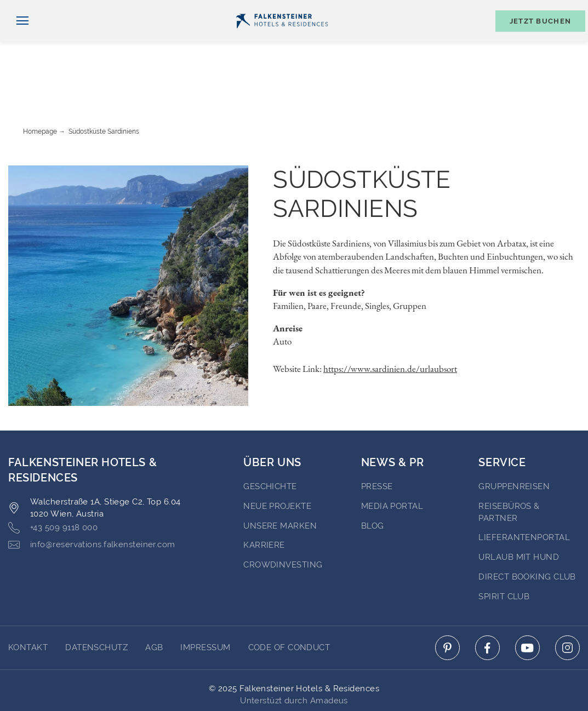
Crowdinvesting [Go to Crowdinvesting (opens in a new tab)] (283, 523)
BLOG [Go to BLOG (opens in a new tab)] (373, 484)
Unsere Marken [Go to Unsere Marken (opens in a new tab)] (280, 484)
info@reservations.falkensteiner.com (92, 503)
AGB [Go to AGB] (154, 605)
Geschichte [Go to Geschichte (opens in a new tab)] (270, 444)
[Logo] (282, 39)
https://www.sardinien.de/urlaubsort (390, 326)
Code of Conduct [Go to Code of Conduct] (289, 605)
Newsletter (389, 9)
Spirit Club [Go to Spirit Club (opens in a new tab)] (504, 554)
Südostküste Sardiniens (104, 89)
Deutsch (31, 9)
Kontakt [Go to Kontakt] (28, 605)
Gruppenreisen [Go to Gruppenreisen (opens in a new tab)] (514, 444)
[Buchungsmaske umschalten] (535, 39)
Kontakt (566, 9)
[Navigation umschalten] (18, 39)
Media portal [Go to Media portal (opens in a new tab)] (392, 464)
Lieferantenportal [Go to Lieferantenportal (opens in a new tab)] (524, 495)
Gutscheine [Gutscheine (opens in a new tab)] (458, 9)
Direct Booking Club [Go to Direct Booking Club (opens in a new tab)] (527, 535)
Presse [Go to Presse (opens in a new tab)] (377, 444)
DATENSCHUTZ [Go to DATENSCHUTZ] (96, 605)
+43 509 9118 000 (53, 486)
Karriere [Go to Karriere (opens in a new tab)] (264, 503)
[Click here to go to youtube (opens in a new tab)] (527, 606)
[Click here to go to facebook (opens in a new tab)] (487, 606)
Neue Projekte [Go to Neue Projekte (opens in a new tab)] (277, 464)
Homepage (40, 89)
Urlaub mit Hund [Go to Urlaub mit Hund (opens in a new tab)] (519, 515)
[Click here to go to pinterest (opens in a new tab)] (447, 606)
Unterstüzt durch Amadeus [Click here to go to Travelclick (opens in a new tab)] (294, 658)
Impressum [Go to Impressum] (205, 605)
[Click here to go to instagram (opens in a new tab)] (567, 606)
